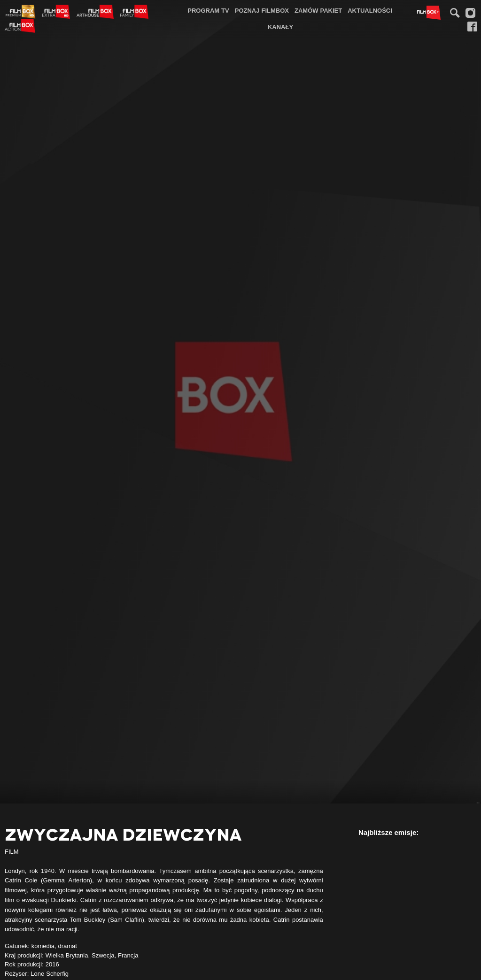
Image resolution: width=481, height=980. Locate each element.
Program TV (208, 10)
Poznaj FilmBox (262, 10)
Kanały (280, 27)
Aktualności (370, 10)
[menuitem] (208, 11)
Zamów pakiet (318, 10)
